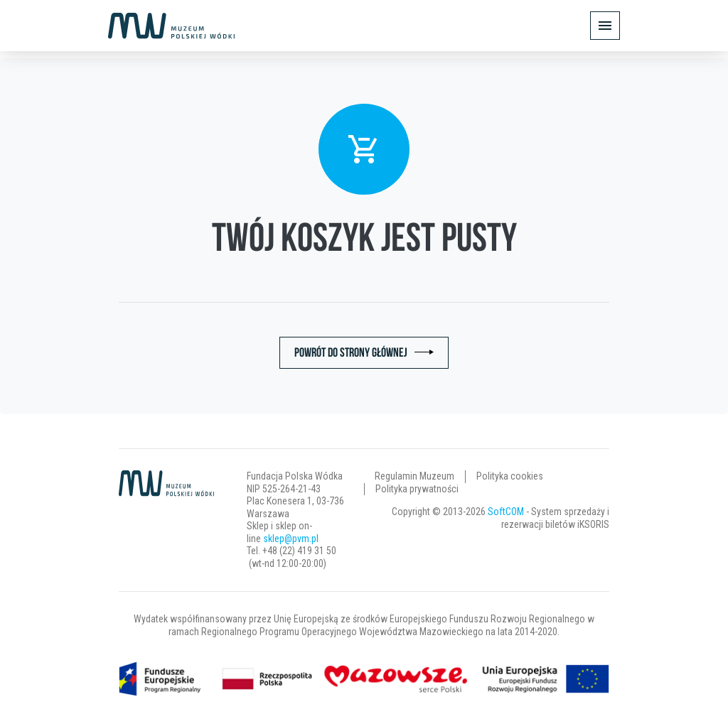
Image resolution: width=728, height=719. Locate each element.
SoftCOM (506, 512)
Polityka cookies (510, 476)
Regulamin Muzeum (414, 476)
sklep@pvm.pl (291, 539)
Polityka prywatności (417, 489)
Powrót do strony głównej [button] (351, 352)
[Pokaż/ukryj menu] (605, 26)
